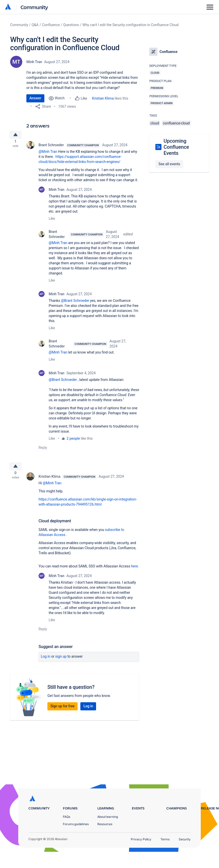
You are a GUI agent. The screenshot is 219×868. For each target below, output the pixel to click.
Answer (35, 98)
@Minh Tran (48, 154)
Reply (43, 450)
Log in (46, 660)
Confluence (51, 25)
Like (52, 220)
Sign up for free (62, 710)
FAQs (67, 833)
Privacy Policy (141, 855)
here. (135, 570)
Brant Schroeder (51, 147)
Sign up (61, 660)
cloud (155, 123)
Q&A (35, 25)
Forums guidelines (76, 840)
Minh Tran (34, 62)
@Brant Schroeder (75, 303)
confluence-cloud (176, 123)
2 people (73, 440)
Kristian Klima (103, 98)
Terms (165, 855)
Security (185, 855)
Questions (71, 25)
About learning (108, 833)
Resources (105, 840)
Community (34, 7)
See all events (169, 164)
